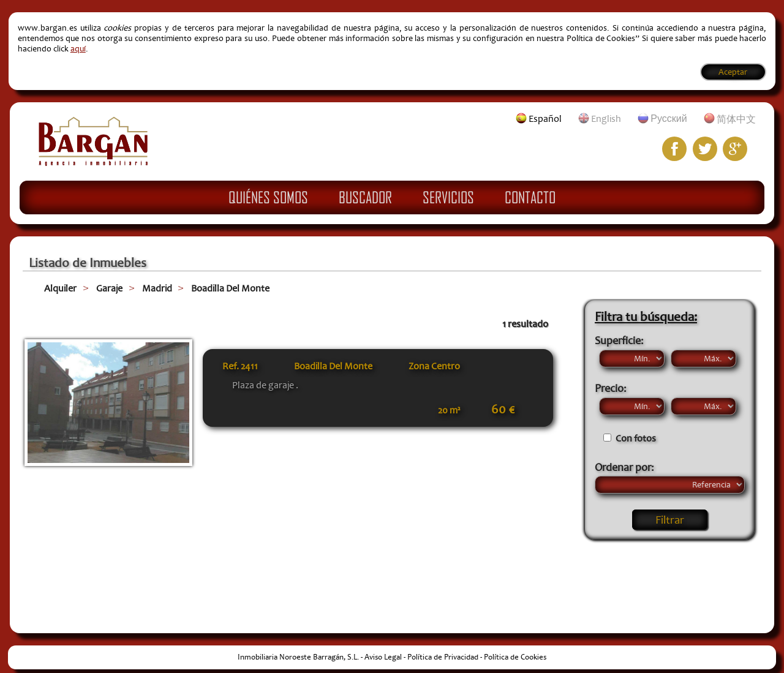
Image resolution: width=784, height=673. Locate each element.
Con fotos (636, 438)
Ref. (240, 366)
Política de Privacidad (443, 657)
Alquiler (60, 288)
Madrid (157, 288)
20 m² (449, 410)
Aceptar (733, 72)
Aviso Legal (383, 657)
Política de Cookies (515, 657)
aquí (78, 49)
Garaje (109, 288)
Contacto (530, 197)
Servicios (448, 197)
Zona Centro (434, 366)
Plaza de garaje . (265, 385)
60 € (503, 410)
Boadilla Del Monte (230, 288)
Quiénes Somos (268, 197)
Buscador (365, 197)
